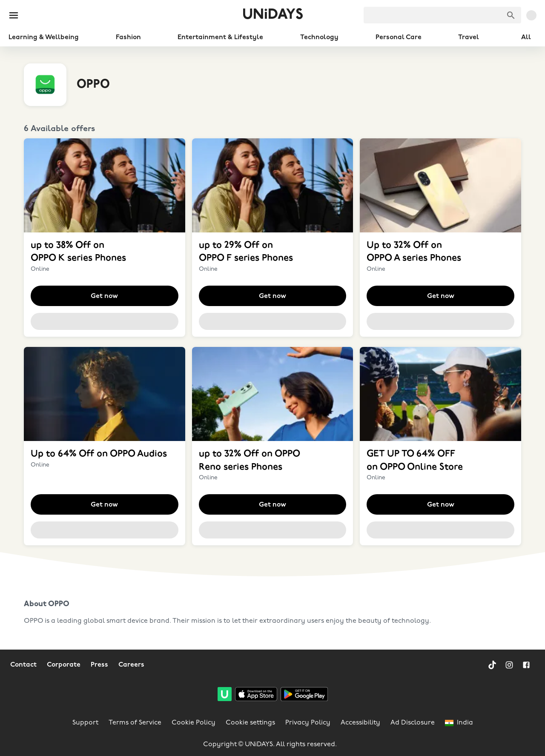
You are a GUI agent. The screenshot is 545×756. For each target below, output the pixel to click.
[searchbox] (442, 15)
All (526, 37)
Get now (104, 296)
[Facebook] (526, 665)
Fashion (128, 37)
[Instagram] (509, 665)
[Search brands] (511, 15)
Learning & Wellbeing (44, 37)
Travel (469, 37)
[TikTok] (492, 665)
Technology (319, 37)
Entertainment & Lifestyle (220, 37)
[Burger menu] (14, 15)
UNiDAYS (273, 15)
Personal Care (399, 37)
